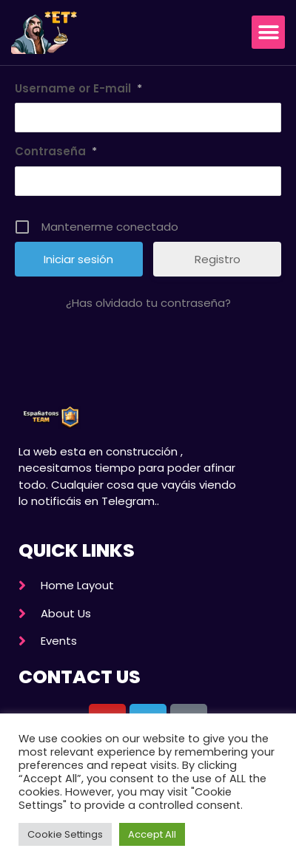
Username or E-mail (78, 89)
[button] (268, 32)
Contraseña (56, 152)
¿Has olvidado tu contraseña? (148, 303)
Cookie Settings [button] (65, 834)
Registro (218, 259)
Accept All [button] (152, 834)
